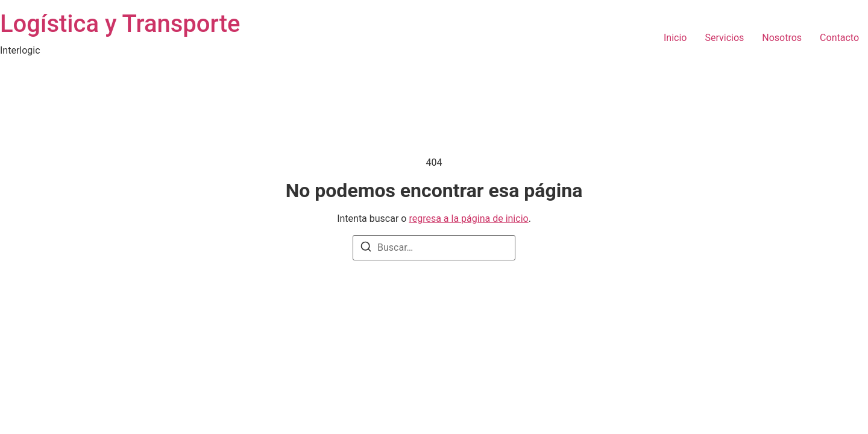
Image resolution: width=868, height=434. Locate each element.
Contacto (839, 38)
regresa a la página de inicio (468, 219)
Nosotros (782, 38)
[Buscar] (366, 249)
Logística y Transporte (120, 24)
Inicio (675, 38)
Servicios (724, 38)
